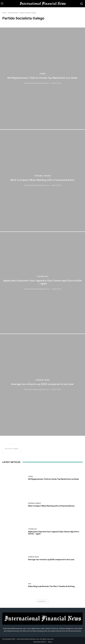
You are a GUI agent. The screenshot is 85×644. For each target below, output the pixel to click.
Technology (42, 276)
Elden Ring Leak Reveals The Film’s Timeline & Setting (51, 586)
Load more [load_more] (43, 601)
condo (43, 74)
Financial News (13, 13)
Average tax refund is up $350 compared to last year (51, 560)
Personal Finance (43, 176)
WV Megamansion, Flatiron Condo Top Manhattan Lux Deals (54, 479)
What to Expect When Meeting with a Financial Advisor (51, 506)
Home (4, 13)
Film (30, 584)
